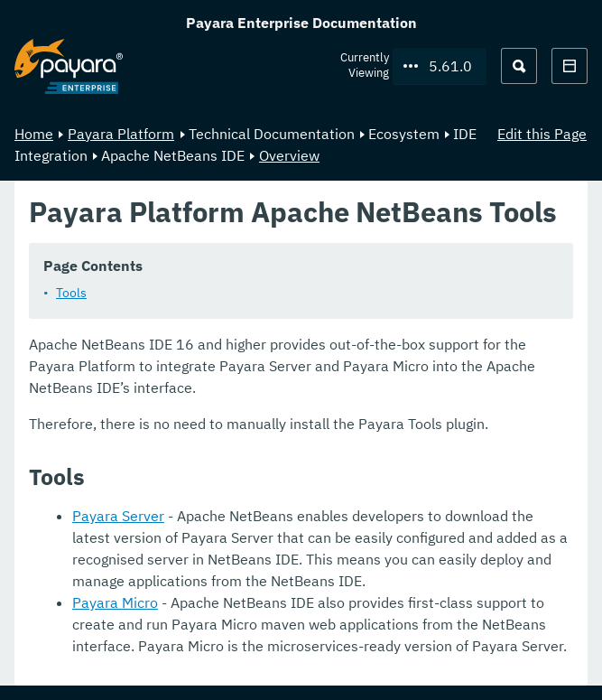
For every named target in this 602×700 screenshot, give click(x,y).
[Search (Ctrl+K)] (519, 66)
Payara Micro (115, 602)
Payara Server (118, 516)
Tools (71, 293)
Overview (289, 155)
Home (34, 134)
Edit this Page (542, 134)
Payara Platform (121, 134)
